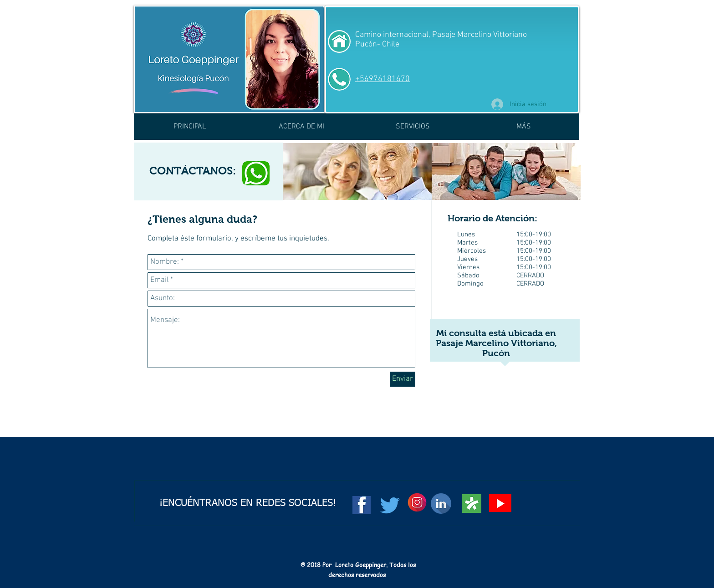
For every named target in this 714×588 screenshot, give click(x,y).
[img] (357, 171)
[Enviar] (403, 379)
